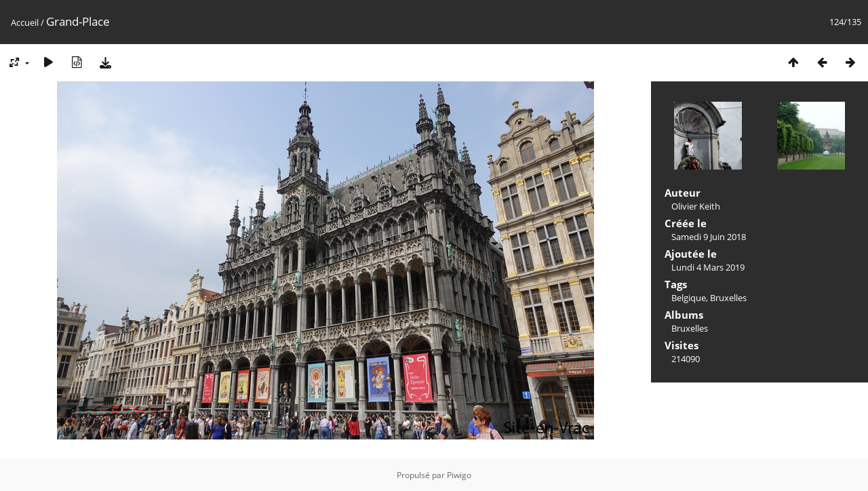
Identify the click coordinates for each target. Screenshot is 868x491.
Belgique (689, 298)
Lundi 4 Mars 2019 (708, 267)
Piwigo (459, 475)
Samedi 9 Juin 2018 (709, 237)
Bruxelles (728, 298)
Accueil (25, 22)
